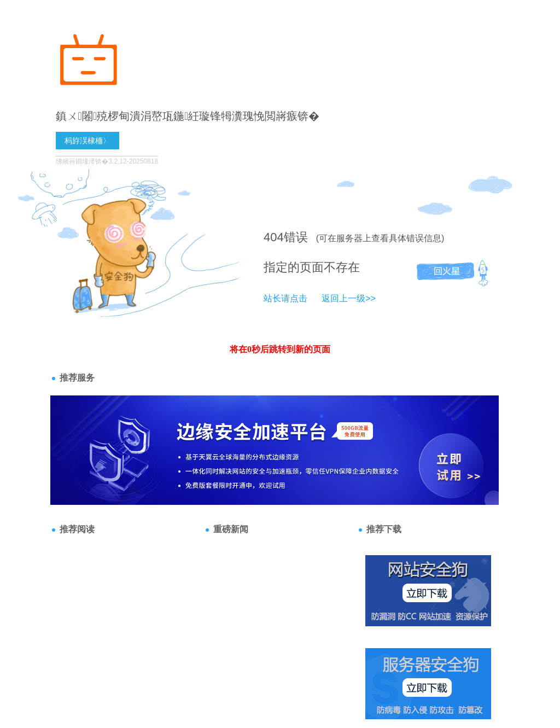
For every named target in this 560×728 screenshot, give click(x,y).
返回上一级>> (349, 298)
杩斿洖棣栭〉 (87, 141)
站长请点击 (285, 298)
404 (274, 237)
